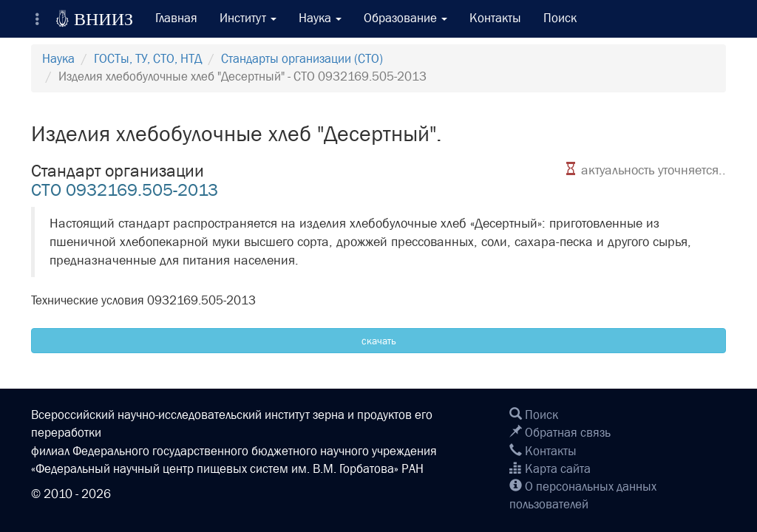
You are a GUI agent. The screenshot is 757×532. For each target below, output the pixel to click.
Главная (176, 18)
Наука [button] (320, 18)
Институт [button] (248, 18)
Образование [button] (405, 18)
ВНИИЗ (94, 18)
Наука (58, 59)
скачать (379, 341)
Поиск (560, 18)
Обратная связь (560, 433)
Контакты (495, 18)
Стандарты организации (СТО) (302, 59)
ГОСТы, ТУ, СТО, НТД (148, 59)
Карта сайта (550, 469)
